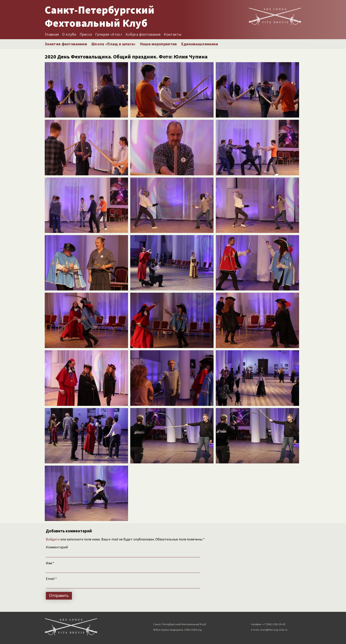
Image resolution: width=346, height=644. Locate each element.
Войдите (53, 539)
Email (51, 579)
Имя (50, 563)
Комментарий (57, 547)
